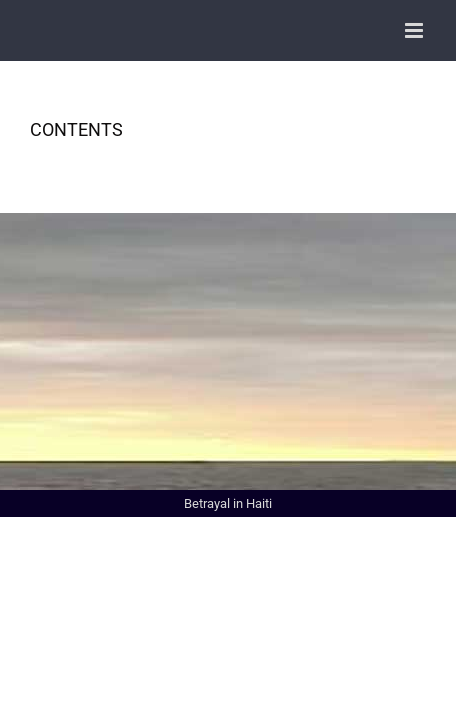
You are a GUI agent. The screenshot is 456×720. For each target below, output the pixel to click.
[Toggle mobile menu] (415, 30)
